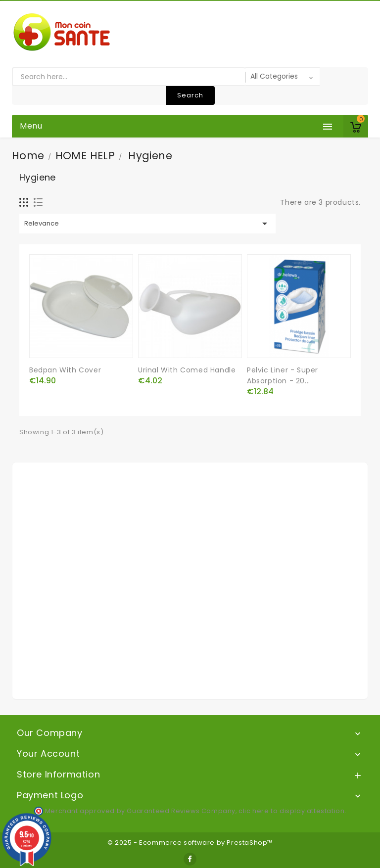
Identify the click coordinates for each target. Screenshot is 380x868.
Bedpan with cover (65, 370)
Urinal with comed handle (187, 370)
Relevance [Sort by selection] (147, 224)
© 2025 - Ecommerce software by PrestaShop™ (190, 843)
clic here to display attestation (291, 811)
